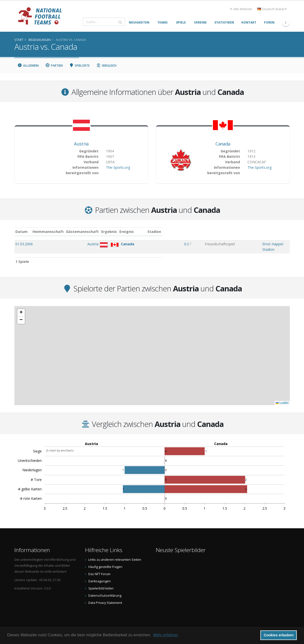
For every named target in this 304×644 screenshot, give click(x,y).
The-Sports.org (118, 167)
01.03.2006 (24, 244)
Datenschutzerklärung (105, 591)
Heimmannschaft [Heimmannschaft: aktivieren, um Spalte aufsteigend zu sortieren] (81, 232)
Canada (223, 144)
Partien (54, 66)
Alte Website (241, 9)
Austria (81, 144)
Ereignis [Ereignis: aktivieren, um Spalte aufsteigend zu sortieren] (189, 232)
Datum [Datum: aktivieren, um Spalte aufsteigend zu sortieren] (21, 232)
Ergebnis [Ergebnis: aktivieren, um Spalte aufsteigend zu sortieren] (167, 232)
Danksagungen (100, 576)
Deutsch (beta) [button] (272, 9)
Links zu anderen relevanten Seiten (115, 555)
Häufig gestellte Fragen (105, 562)
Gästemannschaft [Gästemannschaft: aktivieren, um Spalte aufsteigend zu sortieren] (115, 232)
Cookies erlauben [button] (279, 635)
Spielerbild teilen (101, 583)
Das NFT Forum (99, 569)
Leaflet (282, 398)
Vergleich (106, 66)
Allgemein (28, 66)
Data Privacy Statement (105, 598)
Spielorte (80, 66)
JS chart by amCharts (60, 445)
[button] (21, 308)
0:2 (166, 244)
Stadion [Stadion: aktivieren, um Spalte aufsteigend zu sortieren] (240, 232)
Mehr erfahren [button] (166, 635)
